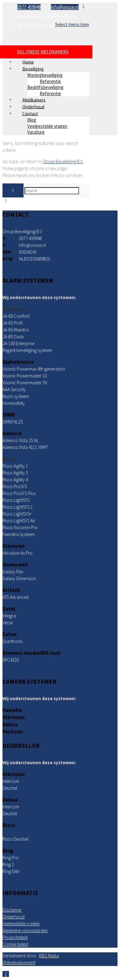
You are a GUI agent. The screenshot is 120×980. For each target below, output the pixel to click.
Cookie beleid (15, 944)
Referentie (50, 81)
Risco (9, 459)
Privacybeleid (15, 937)
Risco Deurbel (15, 839)
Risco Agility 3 (15, 473)
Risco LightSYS (16, 500)
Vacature (36, 132)
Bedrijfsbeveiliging (45, 87)
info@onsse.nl (65, 7)
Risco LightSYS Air (19, 521)
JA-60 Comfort (16, 316)
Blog (32, 120)
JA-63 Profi (13, 323)
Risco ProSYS (15, 486)
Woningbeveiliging (45, 75)
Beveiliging (33, 69)
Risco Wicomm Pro (20, 527)
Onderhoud (13, 917)
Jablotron (15, 309)
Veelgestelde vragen (47, 126)
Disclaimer (12, 910)
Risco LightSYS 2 (18, 507)
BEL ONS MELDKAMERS (43, 52)
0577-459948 (29, 7)
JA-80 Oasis (13, 337)
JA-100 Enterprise (18, 343)
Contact (30, 113)
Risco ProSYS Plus (19, 493)
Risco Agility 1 (15, 466)
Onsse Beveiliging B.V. (63, 162)
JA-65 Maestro (16, 330)
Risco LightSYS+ (17, 514)
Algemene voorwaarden (25, 930)
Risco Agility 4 (15, 480)
